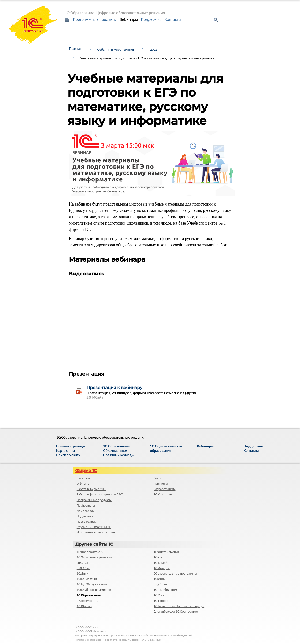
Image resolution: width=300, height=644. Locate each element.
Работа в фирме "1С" (91, 489)
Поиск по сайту (68, 455)
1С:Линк (82, 573)
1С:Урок (159, 595)
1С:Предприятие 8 (90, 552)
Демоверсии (86, 511)
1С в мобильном (165, 590)
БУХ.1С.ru (83, 568)
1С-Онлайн (161, 563)
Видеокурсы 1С (88, 601)
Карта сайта (66, 451)
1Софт (158, 557)
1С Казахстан (163, 494)
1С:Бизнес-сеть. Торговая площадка (179, 606)
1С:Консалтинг (87, 579)
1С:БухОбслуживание (92, 584)
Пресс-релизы (87, 522)
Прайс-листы (86, 505)
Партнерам (161, 484)
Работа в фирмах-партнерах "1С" (100, 494)
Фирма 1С (86, 471)
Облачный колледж (119, 455)
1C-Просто (161, 601)
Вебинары (129, 19)
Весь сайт (83, 478)
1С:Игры (159, 579)
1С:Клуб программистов (94, 590)
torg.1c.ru (160, 584)
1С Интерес (162, 568)
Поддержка (151, 19)
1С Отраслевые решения (94, 557)
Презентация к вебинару (114, 388)
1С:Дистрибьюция (166, 552)
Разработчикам (164, 489)
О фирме (83, 484)
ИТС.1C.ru (83, 563)
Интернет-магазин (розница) (97, 532)
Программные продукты (95, 19)
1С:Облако (84, 606)
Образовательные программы (175, 573)
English (158, 478)
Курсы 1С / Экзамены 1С (94, 527)
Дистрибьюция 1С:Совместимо (176, 611)
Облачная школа (116, 451)
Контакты (173, 19)
